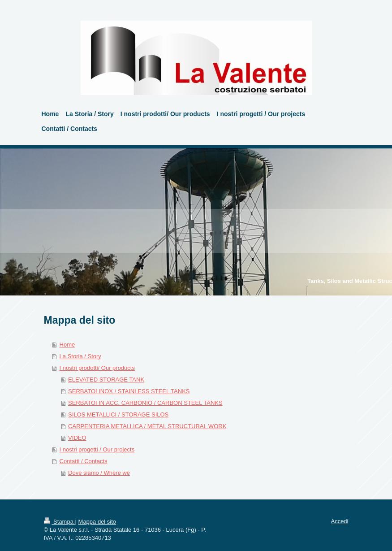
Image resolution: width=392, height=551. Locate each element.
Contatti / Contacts (84, 461)
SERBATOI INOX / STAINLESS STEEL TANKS (129, 391)
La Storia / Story (80, 356)
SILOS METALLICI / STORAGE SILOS (118, 414)
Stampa (60, 522)
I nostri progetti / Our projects (97, 449)
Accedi (339, 521)
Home (67, 345)
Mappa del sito (97, 522)
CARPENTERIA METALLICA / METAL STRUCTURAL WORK (147, 426)
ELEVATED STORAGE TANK (106, 380)
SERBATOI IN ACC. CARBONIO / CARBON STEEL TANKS (145, 403)
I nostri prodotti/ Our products (97, 368)
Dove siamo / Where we (99, 473)
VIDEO (77, 438)
